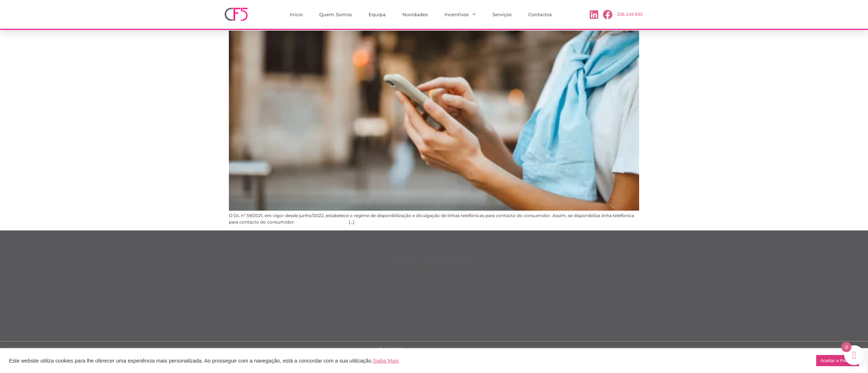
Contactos (540, 14)
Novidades (415, 14)
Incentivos (460, 14)
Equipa (377, 14)
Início (296, 14)
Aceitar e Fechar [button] (838, 361)
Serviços (502, 14)
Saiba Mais (386, 361)
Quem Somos (336, 14)
